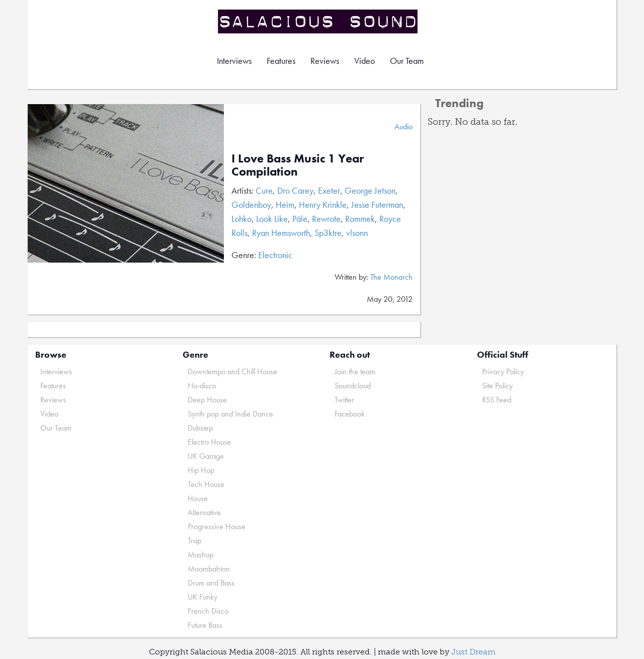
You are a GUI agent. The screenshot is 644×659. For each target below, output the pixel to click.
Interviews (234, 61)
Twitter (344, 400)
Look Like (272, 219)
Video (365, 61)
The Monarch (391, 277)
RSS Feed (497, 400)
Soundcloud (353, 386)
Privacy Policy (503, 372)
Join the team (355, 372)
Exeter (329, 190)
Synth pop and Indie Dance (230, 414)
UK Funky (203, 597)
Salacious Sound (318, 21)
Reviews (325, 61)
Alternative (204, 512)
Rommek (360, 219)
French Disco (208, 611)
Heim (285, 204)
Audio (404, 127)
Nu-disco (202, 386)
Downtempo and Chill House (232, 372)
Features (281, 61)
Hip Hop (201, 470)
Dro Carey (295, 190)
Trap (194, 541)
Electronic (275, 255)
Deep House (207, 400)
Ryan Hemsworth (281, 233)
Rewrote (326, 219)
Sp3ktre (328, 233)
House (198, 498)
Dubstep (200, 428)
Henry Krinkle (323, 204)
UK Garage (206, 456)
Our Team (407, 61)
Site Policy (497, 386)
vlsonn (357, 233)
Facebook (350, 414)
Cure (264, 190)
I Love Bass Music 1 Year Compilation (298, 165)
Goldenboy (251, 204)
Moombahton (209, 569)
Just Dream (473, 652)
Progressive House (217, 526)
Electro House (209, 442)
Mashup (200, 555)
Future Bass (205, 625)
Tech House (206, 484)
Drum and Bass (211, 583)
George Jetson (370, 190)
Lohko (242, 219)
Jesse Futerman (377, 204)
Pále (300, 219)
